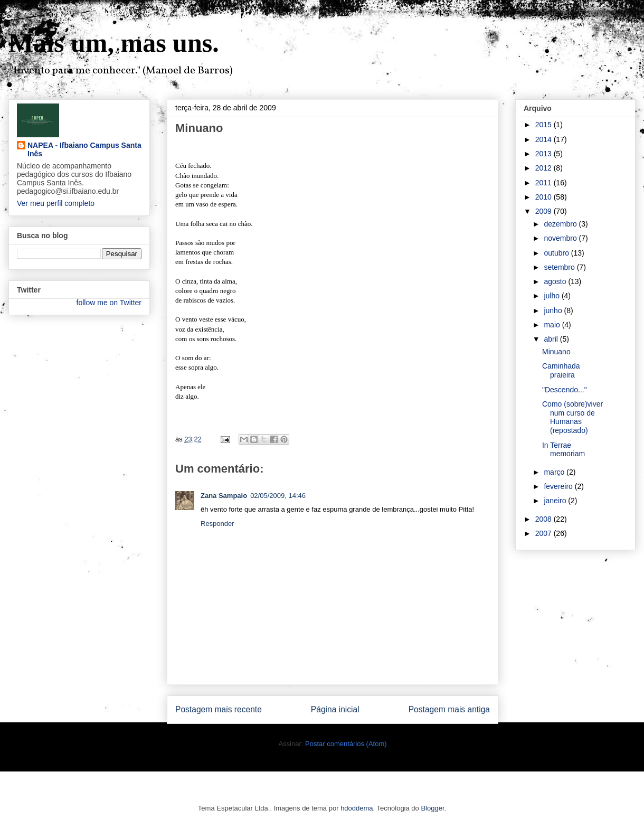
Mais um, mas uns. (114, 43)
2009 (544, 211)
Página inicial (335, 709)
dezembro (561, 224)
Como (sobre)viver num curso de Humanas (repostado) (572, 417)
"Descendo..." (565, 390)
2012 (544, 168)
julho (552, 296)
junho (554, 310)
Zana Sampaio (224, 496)
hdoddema (357, 808)
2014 (544, 139)
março (555, 472)
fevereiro (559, 486)
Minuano (556, 352)
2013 (544, 154)
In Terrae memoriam (563, 450)
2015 (544, 125)
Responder (217, 524)
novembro (561, 238)
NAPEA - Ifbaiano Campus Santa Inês (84, 149)
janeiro (556, 501)
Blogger (432, 808)
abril (552, 339)
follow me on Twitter (109, 303)
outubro (557, 253)
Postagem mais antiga (449, 709)
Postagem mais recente (219, 709)
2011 (544, 183)
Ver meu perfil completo (56, 203)
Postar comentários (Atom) (346, 744)
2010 (544, 197)
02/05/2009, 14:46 (278, 496)
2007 (544, 533)
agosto (556, 281)
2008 (544, 519)
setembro (560, 267)
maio (553, 325)
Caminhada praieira (561, 370)
